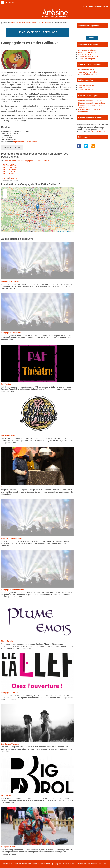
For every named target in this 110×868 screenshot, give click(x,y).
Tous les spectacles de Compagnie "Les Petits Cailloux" (27, 161)
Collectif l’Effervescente (11, 538)
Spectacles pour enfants (88, 56)
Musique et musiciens (87, 52)
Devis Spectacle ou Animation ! (37, 32)
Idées (105, 863)
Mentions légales (69, 863)
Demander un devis (86, 70)
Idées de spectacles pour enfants (92, 103)
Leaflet (58, 231)
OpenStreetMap (68, 231)
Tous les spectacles (86, 85)
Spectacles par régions (88, 90)
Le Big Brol (6, 795)
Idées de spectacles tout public (91, 101)
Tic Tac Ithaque (9, 171)
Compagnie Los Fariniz (11, 333)
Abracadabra (7, 487)
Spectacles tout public (87, 59)
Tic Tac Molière (9, 174)
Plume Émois (7, 641)
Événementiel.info (98, 131)
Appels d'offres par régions (89, 74)
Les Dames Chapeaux (11, 744)
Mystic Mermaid (8, 435)
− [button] (5, 195)
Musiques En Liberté (10, 281)
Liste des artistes (44, 22)
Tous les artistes (85, 87)
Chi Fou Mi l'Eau (10, 165)
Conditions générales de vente (86, 863)
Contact (55, 865)
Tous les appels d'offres (88, 72)
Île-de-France (14, 178)
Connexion (103, 6)
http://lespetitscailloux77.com (25, 142)
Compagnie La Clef (9, 692)
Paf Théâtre (6, 384)
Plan (100, 863)
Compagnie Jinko (9, 847)
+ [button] (5, 191)
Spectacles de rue (86, 54)
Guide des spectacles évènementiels (24, 22)
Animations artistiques (87, 50)
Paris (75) (5, 178)
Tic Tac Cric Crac (10, 167)
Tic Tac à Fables (9, 169)
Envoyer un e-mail (12, 147)
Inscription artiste (89, 6)
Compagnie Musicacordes (12, 590)
